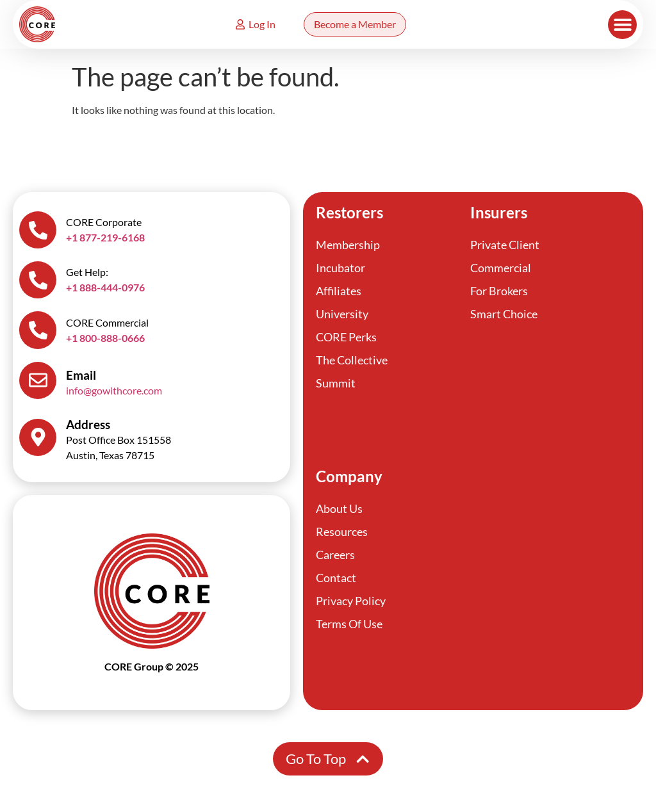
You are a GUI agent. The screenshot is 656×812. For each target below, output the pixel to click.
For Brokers (499, 291)
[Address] (38, 442)
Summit (336, 383)
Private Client (505, 245)
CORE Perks (346, 337)
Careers (335, 557)
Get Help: (88, 274)
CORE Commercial (109, 325)
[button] (622, 25)
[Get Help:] (38, 282)
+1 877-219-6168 (107, 238)
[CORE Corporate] (38, 231)
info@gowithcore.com (115, 394)
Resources (342, 534)
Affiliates (339, 291)
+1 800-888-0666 (107, 340)
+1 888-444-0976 (107, 289)
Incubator (340, 268)
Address (89, 429)
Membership (348, 245)
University (342, 314)
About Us (339, 511)
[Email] (38, 384)
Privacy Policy (351, 603)
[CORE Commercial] (38, 333)
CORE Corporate (105, 223)
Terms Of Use (349, 626)
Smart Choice (504, 314)
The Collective (352, 360)
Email (82, 379)
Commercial (501, 268)
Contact (336, 580)
